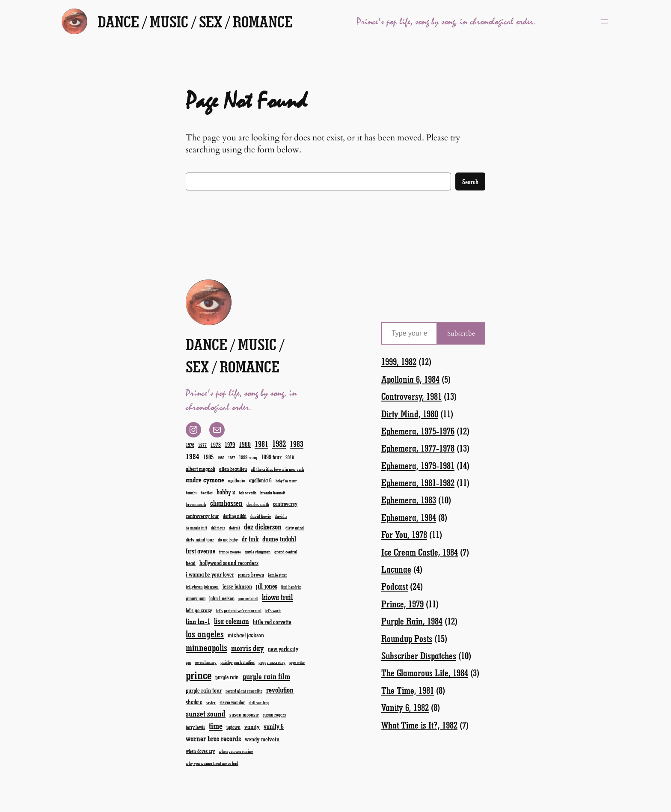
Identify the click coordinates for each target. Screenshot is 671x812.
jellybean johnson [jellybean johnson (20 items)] (202, 587)
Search (470, 181)
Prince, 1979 (402, 604)
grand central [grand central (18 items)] (286, 552)
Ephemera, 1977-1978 (418, 448)
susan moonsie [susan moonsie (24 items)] (244, 714)
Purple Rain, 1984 (412, 621)
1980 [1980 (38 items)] (245, 444)
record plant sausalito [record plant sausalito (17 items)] (244, 691)
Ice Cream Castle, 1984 (420, 552)
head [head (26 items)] (191, 563)
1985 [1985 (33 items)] (208, 457)
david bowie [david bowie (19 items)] (261, 516)
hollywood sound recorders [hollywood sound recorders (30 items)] (229, 563)
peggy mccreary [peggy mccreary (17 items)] (272, 662)
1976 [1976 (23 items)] (190, 445)
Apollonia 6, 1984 (410, 379)
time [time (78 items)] (216, 725)
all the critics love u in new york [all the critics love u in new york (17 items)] (278, 469)
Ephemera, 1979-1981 (418, 465)
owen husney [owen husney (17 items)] (206, 662)
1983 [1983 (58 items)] (297, 444)
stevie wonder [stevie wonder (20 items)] (232, 702)
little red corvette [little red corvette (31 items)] (272, 622)
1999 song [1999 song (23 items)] (248, 457)
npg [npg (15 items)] (189, 662)
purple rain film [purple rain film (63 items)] (266, 676)
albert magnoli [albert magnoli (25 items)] (200, 468)
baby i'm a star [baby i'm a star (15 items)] (286, 481)
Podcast (395, 586)
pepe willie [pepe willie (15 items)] (297, 662)
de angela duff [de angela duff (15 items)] (196, 528)
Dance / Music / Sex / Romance (195, 21)
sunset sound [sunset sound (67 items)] (206, 713)
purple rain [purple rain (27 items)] (227, 677)
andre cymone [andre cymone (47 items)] (205, 479)
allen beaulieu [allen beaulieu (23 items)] (233, 469)
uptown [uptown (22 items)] (233, 727)
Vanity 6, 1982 (405, 707)
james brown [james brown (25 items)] (251, 574)
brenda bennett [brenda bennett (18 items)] (273, 492)
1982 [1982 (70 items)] (279, 443)
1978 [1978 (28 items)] (216, 445)
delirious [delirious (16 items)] (218, 528)
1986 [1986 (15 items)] (221, 458)
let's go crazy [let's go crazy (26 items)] (199, 610)
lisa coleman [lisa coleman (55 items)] (232, 621)
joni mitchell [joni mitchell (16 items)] (248, 598)
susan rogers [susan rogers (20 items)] (274, 715)
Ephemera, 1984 (409, 517)
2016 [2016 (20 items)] (290, 457)
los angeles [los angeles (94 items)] (205, 634)
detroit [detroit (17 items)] (235, 528)
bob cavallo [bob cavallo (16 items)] (248, 493)
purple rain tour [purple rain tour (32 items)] (204, 690)
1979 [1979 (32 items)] (230, 444)
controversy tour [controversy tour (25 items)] (202, 516)
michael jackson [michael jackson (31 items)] (246, 635)
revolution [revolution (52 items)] (280, 690)
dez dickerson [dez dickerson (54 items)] (263, 526)
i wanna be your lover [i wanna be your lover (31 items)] (210, 574)
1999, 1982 (399, 361)
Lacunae (396, 569)
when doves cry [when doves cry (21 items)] (200, 751)
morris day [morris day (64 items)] (248, 648)
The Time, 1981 (408, 690)
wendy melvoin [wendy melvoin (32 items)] (262, 739)
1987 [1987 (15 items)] (232, 458)
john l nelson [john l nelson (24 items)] (222, 598)
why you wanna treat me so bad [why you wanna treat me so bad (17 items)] (212, 763)
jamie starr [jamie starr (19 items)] (278, 575)
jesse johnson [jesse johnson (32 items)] (237, 586)
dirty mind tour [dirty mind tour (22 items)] (200, 539)
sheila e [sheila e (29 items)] (194, 702)
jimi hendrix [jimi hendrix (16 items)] (291, 587)
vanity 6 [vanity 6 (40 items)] (274, 726)
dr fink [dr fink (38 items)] (250, 539)
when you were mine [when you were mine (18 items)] (236, 751)
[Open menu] (604, 21)
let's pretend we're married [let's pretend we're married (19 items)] (239, 610)
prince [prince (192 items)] (199, 675)
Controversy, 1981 (411, 396)
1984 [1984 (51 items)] (193, 456)
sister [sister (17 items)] (211, 702)
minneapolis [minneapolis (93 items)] (206, 647)
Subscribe (461, 333)
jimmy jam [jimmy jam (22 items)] (196, 598)
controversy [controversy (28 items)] (285, 504)
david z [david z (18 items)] (281, 516)
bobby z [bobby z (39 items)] (226, 492)
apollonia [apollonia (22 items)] (237, 480)
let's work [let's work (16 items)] (273, 610)
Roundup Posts (407, 638)
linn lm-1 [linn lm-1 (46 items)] (198, 621)
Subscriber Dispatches (419, 656)
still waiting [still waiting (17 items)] (259, 702)
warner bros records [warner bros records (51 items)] (213, 738)
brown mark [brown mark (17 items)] (196, 504)
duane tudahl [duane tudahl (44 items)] (279, 538)
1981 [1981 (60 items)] (261, 444)
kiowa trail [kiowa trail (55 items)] (277, 597)
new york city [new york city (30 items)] (283, 649)
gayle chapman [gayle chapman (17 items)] (258, 552)
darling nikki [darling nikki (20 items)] (235, 516)
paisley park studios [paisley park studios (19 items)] (238, 662)
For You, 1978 (404, 534)
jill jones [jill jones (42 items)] (267, 586)
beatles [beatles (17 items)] (207, 493)
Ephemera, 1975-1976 (418, 431)
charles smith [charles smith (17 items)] (258, 504)
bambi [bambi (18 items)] (191, 492)
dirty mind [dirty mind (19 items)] (295, 528)
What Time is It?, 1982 (419, 725)
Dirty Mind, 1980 (410, 414)
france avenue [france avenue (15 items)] (230, 552)
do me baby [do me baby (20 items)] (228, 540)
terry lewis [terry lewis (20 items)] (195, 727)
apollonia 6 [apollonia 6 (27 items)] (260, 480)
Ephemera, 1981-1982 (418, 483)
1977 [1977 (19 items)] (202, 445)
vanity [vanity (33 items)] (252, 726)
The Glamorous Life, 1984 (425, 673)
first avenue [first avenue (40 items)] (200, 551)
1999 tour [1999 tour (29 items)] (271, 457)
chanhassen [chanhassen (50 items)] (226, 503)
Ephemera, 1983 (409, 500)
